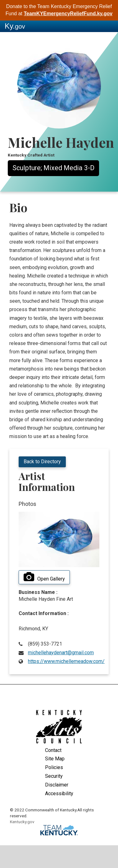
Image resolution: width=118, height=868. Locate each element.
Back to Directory (42, 462)
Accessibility (59, 793)
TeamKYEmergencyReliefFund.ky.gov (68, 14)
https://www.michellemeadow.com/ (66, 661)
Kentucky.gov (22, 822)
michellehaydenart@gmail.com (61, 653)
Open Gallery (44, 577)
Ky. (15, 26)
